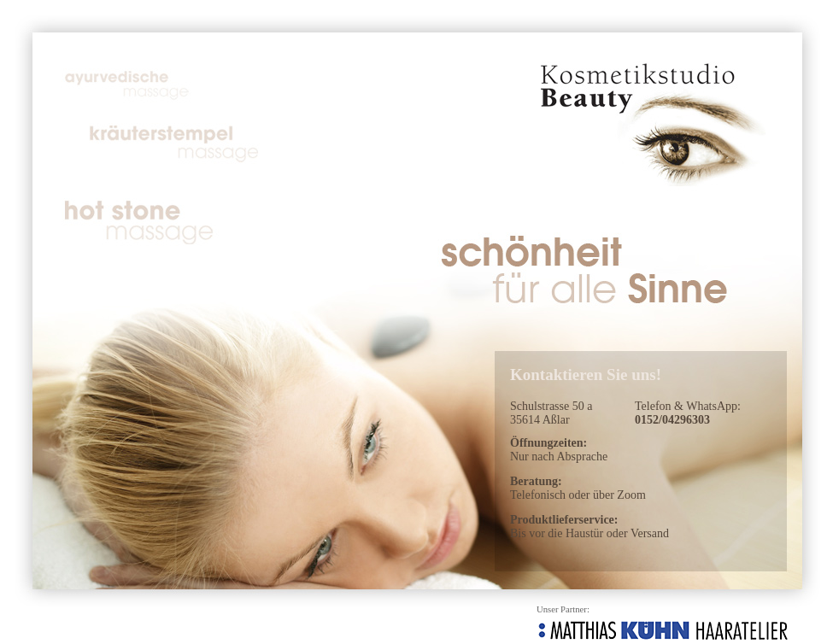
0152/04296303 (672, 420)
